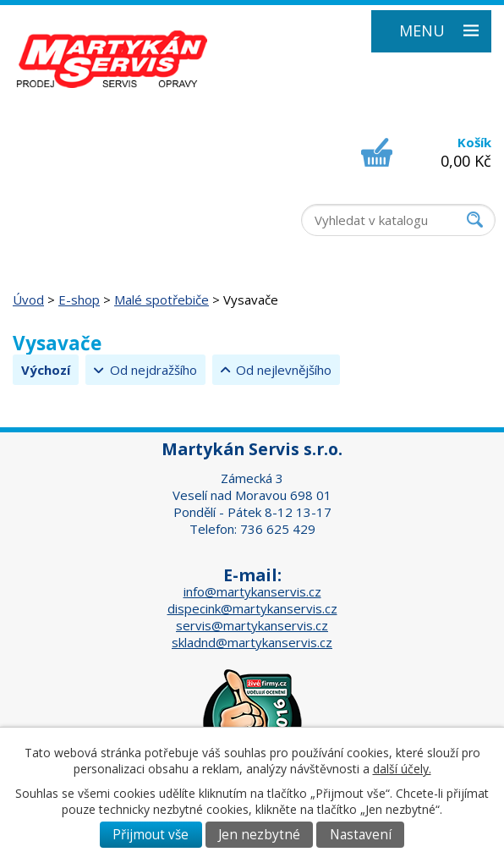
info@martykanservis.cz (252, 591)
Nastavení (361, 835)
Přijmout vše (151, 835)
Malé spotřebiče (162, 300)
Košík (474, 142)
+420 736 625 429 (77, 206)
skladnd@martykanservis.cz (252, 642)
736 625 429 (278, 529)
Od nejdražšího (153, 370)
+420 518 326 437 (77, 190)
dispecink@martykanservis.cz (252, 608)
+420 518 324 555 (77, 173)
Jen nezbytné (259, 835)
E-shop (79, 300)
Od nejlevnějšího (284, 370)
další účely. (402, 769)
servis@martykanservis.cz (252, 625)
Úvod (28, 300)
